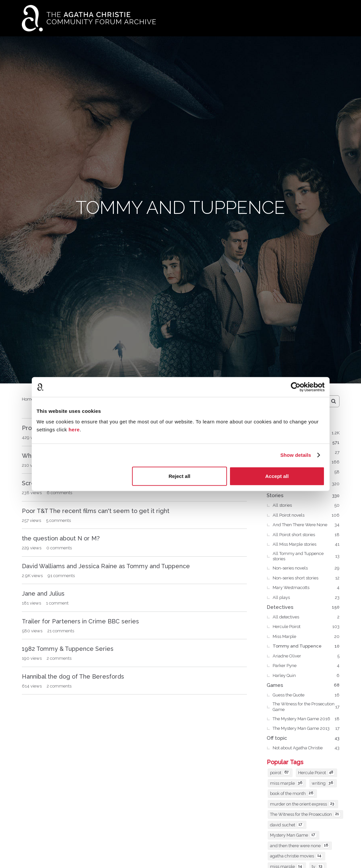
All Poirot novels (306, 515)
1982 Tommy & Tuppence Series (68, 649)
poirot (280, 773)
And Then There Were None (306, 525)
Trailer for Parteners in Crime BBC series (80, 621)
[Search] (334, 401)
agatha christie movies (296, 856)
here (74, 429)
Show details (296, 455)
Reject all (179, 476)
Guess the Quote (306, 695)
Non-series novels (306, 568)
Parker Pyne (306, 666)
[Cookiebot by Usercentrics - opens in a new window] (296, 387)
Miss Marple (306, 637)
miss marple (287, 783)
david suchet (287, 825)
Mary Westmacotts (306, 588)
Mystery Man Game (293, 835)
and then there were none (300, 846)
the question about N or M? (61, 538)
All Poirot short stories (306, 535)
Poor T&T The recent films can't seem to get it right (96, 511)
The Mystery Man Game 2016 (306, 719)
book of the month (292, 794)
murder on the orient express (303, 804)
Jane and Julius (43, 593)
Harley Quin (306, 676)
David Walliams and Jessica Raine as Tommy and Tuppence (106, 566)
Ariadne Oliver (306, 656)
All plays (306, 598)
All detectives (306, 617)
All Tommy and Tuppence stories (306, 556)
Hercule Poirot (306, 627)
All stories (306, 505)
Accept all (277, 476)
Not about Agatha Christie (306, 748)
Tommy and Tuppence (306, 646)
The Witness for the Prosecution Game (306, 707)
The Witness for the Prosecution (305, 814)
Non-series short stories (306, 578)
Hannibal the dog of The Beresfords (73, 676)
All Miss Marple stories (306, 544)
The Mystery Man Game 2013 (306, 729)
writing (323, 783)
